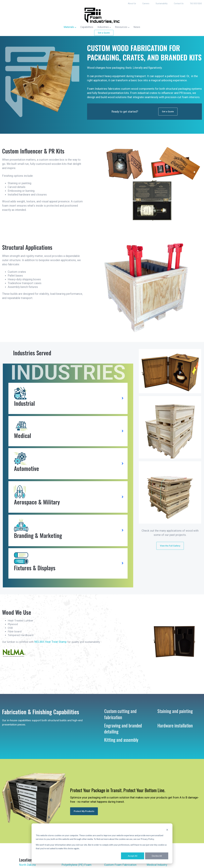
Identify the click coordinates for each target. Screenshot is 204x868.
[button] (70, 27)
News (137, 27)
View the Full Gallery (170, 552)
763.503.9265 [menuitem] (196, 4)
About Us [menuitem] (132, 4)
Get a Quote (104, 33)
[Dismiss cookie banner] (167, 829)
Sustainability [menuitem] (162, 4)
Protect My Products (84, 818)
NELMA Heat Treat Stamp (52, 648)
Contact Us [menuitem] (179, 4)
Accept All (133, 856)
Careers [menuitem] (146, 4)
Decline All (157, 856)
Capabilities (87, 27)
